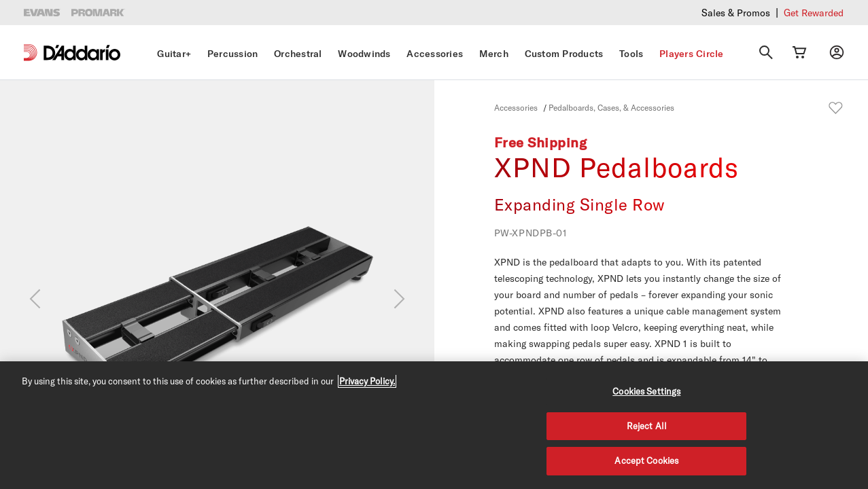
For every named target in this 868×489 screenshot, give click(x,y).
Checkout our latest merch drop (665, 12)
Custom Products (564, 54)
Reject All (647, 426)
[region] (434, 425)
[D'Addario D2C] (82, 53)
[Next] (399, 299)
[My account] (837, 52)
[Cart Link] (799, 52)
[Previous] (35, 299)
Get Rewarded (814, 13)
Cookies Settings (646, 391)
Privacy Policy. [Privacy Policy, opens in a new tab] (367, 381)
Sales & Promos (736, 13)
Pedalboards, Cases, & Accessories (611, 107)
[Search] (766, 52)
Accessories (435, 54)
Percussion (233, 54)
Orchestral (298, 54)
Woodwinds (364, 54)
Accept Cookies (646, 460)
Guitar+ (174, 54)
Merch (494, 54)
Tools (631, 54)
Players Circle (692, 54)
